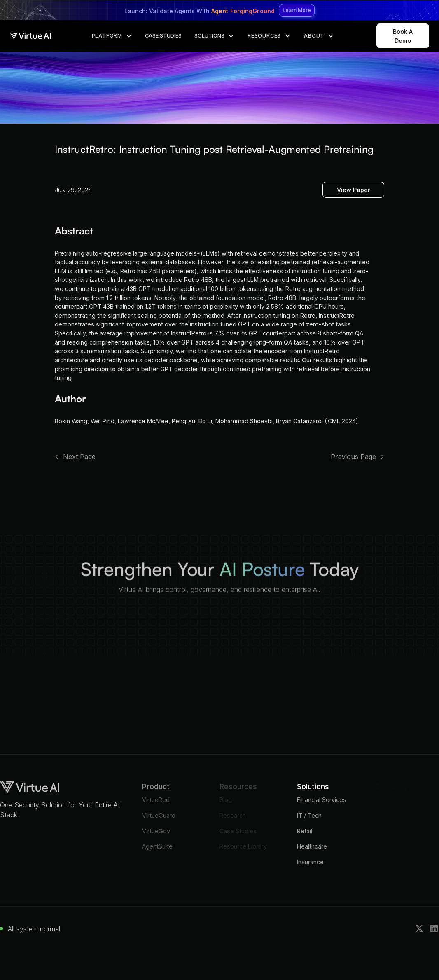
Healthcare (312, 846)
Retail (305, 831)
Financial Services (322, 800)
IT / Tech (309, 815)
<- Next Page (75, 457)
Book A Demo (403, 36)
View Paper (354, 190)
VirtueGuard (159, 815)
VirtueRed (156, 800)
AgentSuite (157, 846)
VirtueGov (156, 831)
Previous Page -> (357, 457)
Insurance (310, 862)
